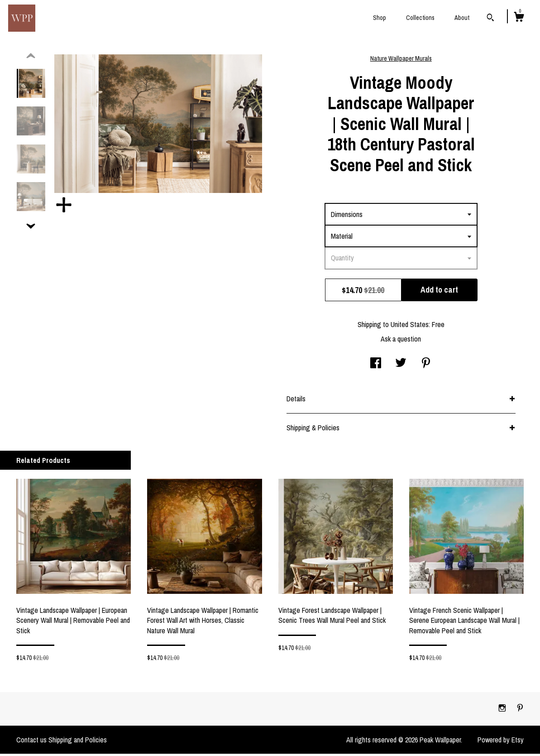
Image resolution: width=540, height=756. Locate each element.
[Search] (490, 19)
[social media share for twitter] (401, 366)
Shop (380, 18)
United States (410, 327)
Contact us (31, 742)
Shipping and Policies (78, 742)
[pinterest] (520, 711)
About (462, 18)
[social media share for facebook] (376, 366)
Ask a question (401, 341)
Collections (420, 18)
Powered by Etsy (501, 742)
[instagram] (503, 711)
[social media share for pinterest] (426, 366)
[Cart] (519, 18)
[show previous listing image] (31, 58)
